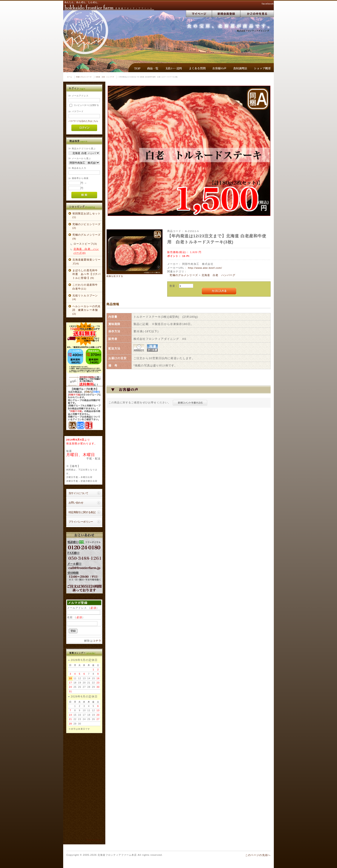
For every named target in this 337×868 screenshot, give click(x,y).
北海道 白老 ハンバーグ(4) (86, 251)
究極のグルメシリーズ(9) (87, 236)
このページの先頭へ (258, 855)
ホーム (70, 77)
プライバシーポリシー (81, 522)
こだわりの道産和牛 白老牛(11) (87, 287)
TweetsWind (94, 840)
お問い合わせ (76, 503)
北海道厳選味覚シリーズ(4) (87, 261)
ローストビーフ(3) (85, 244)
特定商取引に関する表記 (82, 512)
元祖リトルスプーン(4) (85, 297)
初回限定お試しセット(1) (87, 215)
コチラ (97, 641)
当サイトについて (78, 493)
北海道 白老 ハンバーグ (105, 77)
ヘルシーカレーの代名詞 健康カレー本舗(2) (87, 310)
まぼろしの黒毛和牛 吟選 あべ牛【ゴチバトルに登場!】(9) (87, 274)
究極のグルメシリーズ (84, 77)
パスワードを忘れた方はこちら (83, 121)
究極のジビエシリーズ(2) (87, 226)
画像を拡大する (115, 276)
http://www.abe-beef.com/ (205, 268)
